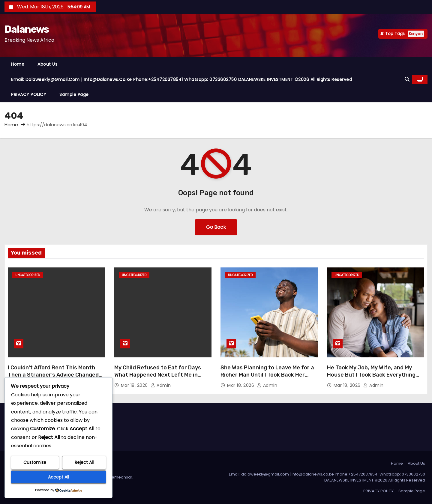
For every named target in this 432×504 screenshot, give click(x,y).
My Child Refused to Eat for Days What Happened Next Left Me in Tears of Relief (158, 375)
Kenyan (416, 34)
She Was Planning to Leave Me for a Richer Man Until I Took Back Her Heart (267, 375)
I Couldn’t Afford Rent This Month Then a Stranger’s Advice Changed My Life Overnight (53, 375)
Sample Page (74, 94)
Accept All (58, 477)
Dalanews (27, 29)
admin (161, 385)
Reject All (84, 462)
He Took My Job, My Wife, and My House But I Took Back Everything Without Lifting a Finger (371, 375)
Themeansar (120, 477)
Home (18, 64)
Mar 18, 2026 (135, 385)
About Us (47, 64)
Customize (35, 462)
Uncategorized (28, 275)
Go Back (216, 227)
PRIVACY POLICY (29, 94)
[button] (407, 79)
